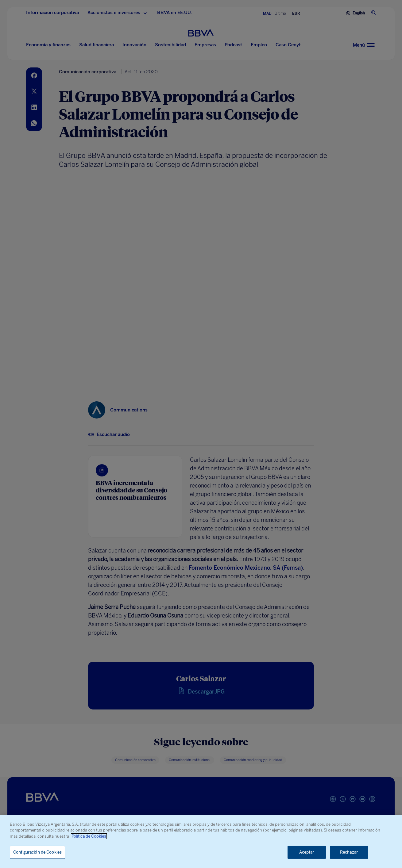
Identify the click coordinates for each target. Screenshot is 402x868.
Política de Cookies (89, 836)
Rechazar (349, 852)
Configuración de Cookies (37, 852)
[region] (201, 842)
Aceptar (307, 852)
